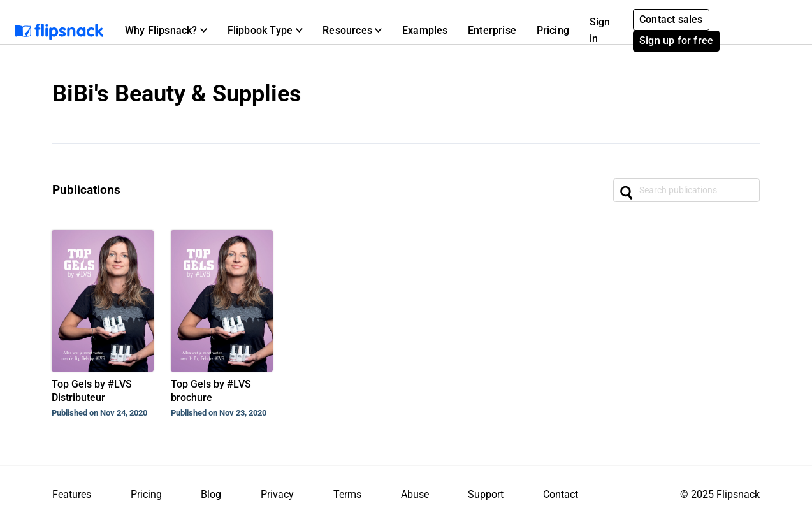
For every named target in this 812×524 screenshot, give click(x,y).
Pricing (553, 30)
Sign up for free (676, 40)
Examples (425, 30)
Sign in (600, 30)
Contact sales (671, 19)
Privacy (277, 494)
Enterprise (492, 30)
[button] (166, 31)
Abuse (415, 494)
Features (72, 494)
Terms (347, 494)
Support (486, 494)
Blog (211, 494)
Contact (561, 494)
